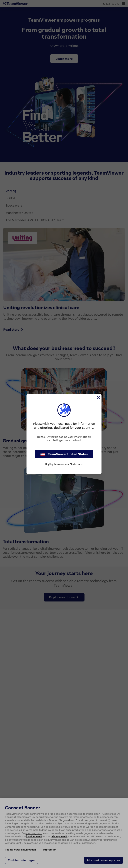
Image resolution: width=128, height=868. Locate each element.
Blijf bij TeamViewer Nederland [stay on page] (64, 464)
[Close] (98, 397)
